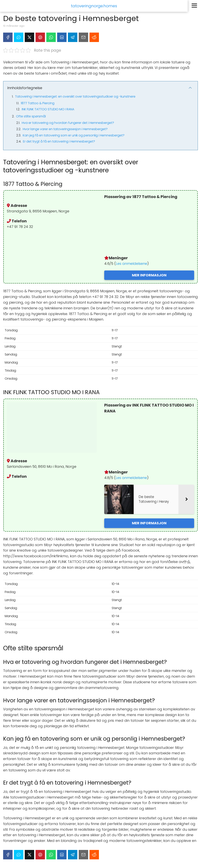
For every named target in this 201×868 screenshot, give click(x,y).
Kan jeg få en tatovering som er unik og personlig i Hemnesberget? (74, 135)
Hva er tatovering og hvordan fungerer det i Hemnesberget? (68, 123)
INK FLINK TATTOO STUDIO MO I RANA (48, 109)
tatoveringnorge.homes (94, 6)
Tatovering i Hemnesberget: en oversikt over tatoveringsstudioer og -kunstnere (75, 96)
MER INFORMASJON (149, 275)
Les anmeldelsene (132, 264)
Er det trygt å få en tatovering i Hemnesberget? (59, 141)
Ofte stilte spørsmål (31, 116)
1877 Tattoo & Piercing (38, 103)
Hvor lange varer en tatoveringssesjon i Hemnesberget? (65, 129)
